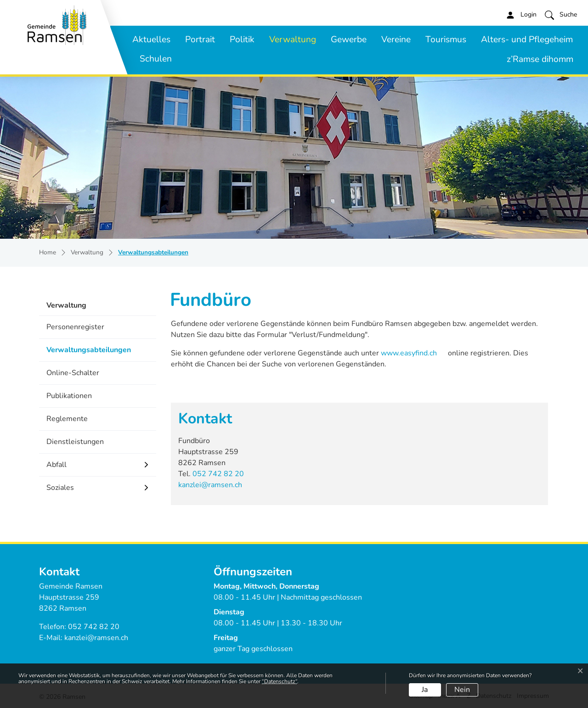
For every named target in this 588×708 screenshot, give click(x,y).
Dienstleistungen (75, 442)
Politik (242, 39)
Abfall (57, 465)
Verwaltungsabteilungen (88, 353)
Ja (425, 690)
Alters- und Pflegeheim (527, 39)
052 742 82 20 (218, 474)
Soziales (60, 488)
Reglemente (67, 419)
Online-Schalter (73, 373)
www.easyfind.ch (408, 353)
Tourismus (446, 39)
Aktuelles (151, 39)
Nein (462, 690)
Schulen (156, 59)
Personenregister (75, 327)
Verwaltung (293, 39)
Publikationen (69, 396)
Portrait (200, 39)
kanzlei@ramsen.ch (210, 485)
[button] (561, 15)
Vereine (396, 39)
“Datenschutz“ (280, 681)
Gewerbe (349, 39)
